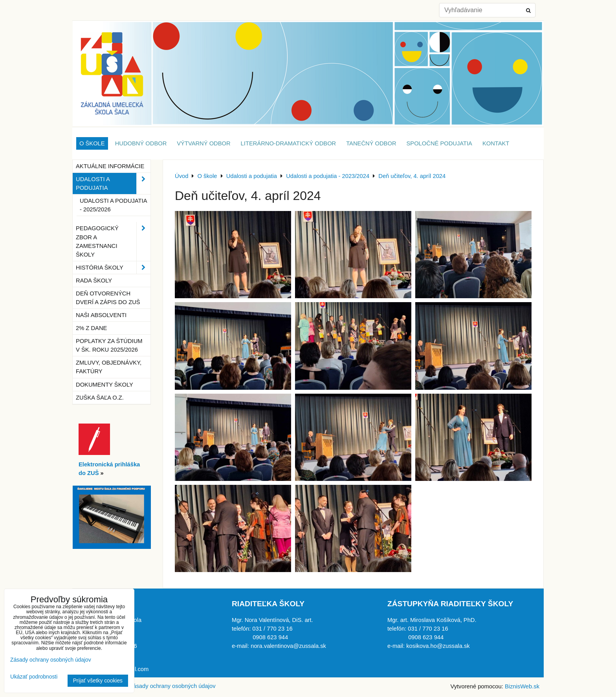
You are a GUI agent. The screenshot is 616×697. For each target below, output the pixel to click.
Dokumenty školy (104, 385)
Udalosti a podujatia (113, 183)
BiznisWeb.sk (522, 686)
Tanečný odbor (371, 143)
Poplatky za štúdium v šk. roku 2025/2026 (109, 345)
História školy (113, 268)
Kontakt (496, 143)
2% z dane (91, 328)
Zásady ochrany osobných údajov (172, 686)
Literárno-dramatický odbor (289, 143)
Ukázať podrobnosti (34, 677)
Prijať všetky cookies (98, 681)
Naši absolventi (101, 315)
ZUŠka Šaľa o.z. (100, 398)
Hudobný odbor (141, 143)
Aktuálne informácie (110, 166)
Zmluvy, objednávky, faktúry (109, 367)
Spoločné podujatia (439, 143)
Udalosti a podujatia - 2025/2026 (114, 205)
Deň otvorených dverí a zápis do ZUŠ (108, 298)
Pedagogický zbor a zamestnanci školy (113, 241)
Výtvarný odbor (203, 143)
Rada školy (94, 281)
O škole (92, 143)
